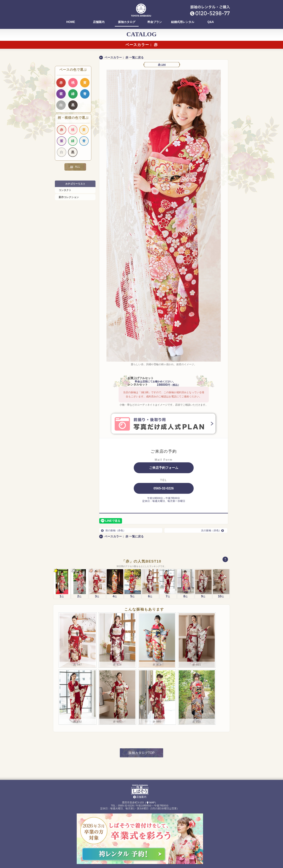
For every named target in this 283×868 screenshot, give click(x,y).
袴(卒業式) (104, 855)
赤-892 (78, 679)
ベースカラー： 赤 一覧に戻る (124, 57)
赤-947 (78, 622)
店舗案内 (99, 22)
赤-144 (162, 65)
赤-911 (197, 622)
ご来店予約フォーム (164, 468)
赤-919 (157, 622)
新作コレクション (69, 197)
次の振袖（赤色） (213, 530)
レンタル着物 (128, 853)
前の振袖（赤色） (113, 530)
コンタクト (65, 190)
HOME (71, 22)
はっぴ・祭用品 (151, 853)
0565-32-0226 (164, 488)
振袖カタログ (127, 22)
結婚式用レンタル (183, 22)
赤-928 (117, 622)
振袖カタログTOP (142, 710)
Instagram (175, 853)
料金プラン (155, 22)
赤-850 (197, 679)
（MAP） (150, 760)
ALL (75, 167)
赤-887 (117, 679)
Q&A (211, 22)
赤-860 (157, 679)
